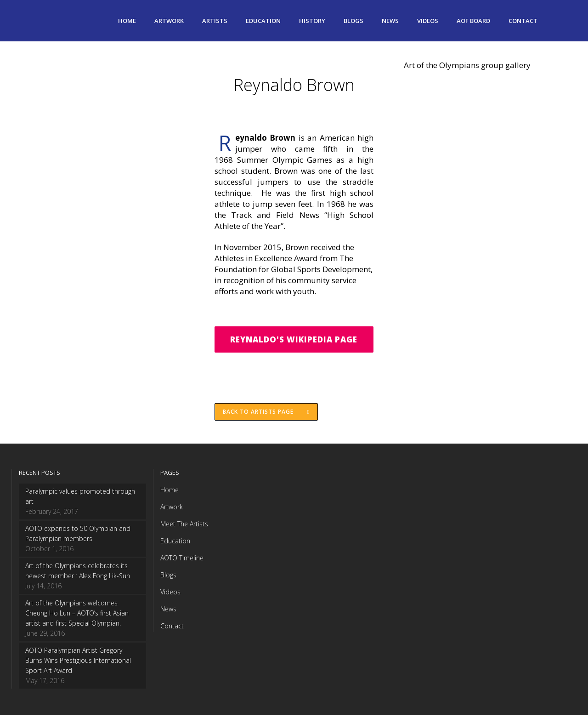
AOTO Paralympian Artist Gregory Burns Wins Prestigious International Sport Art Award (78, 663)
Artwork (172, 510)
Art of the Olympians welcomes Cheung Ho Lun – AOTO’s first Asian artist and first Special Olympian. (77, 616)
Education (175, 544)
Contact (172, 629)
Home (170, 493)
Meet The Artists (184, 527)
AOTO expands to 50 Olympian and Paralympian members (78, 536)
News (168, 612)
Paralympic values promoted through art (80, 499)
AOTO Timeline (182, 561)
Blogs (168, 578)
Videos (170, 595)
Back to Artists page (267, 414)
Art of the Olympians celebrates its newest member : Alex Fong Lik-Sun (78, 573)
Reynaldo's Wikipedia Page (294, 340)
